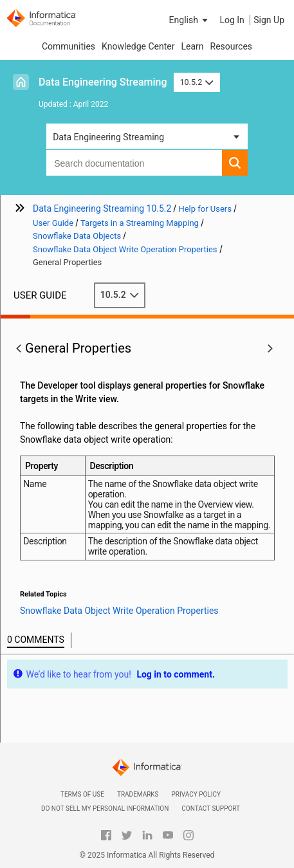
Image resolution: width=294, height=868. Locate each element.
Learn (192, 46)
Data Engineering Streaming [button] (108, 137)
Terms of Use (82, 794)
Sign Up (269, 20)
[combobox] (134, 163)
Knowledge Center (138, 46)
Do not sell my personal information (105, 808)
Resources (232, 46)
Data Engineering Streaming (103, 82)
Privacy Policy (196, 794)
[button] (190, 20)
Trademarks (138, 794)
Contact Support (211, 808)
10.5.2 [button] (197, 82)
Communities (69, 46)
